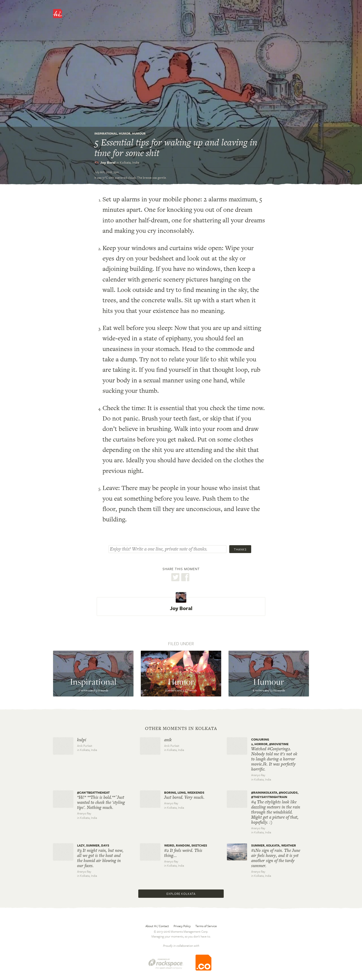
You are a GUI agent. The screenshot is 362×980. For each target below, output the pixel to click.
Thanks (240, 549)
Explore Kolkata (181, 894)
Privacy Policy (182, 926)
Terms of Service (206, 926)
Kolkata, (130, 162)
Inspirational (106, 133)
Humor (125, 133)
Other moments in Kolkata (181, 729)
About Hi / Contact (157, 926)
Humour (139, 133)
